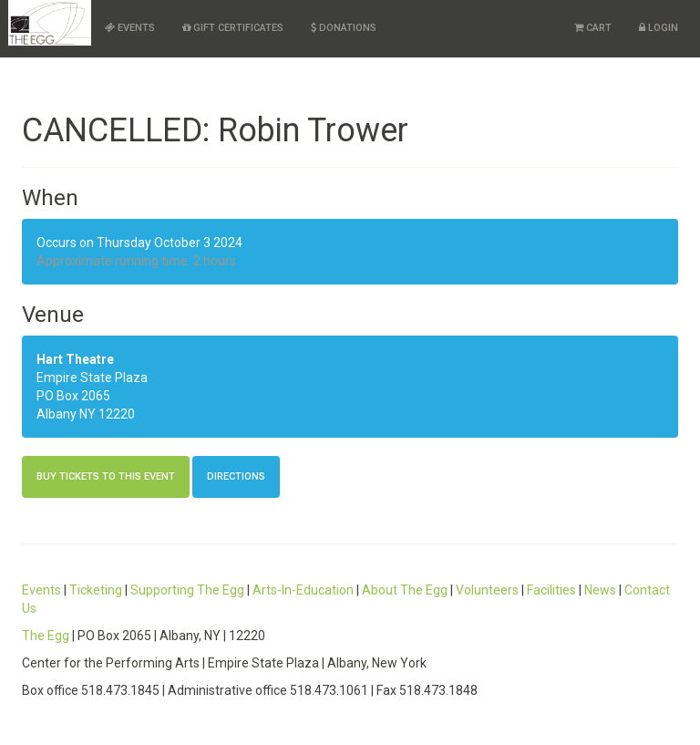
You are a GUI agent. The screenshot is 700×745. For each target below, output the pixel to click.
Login (659, 28)
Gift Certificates (233, 28)
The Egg (46, 636)
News (600, 590)
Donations (344, 28)
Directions (236, 476)
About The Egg (405, 590)
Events (130, 28)
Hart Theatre (75, 359)
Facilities (551, 590)
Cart (593, 28)
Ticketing (96, 590)
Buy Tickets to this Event (106, 476)
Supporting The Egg (187, 590)
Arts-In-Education (303, 590)
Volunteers (487, 590)
